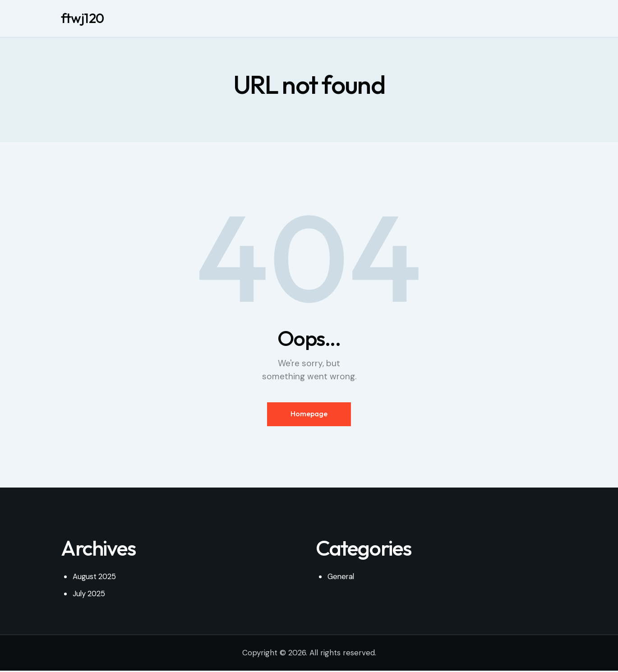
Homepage (309, 414)
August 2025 (95, 578)
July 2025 (90, 595)
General (342, 578)
